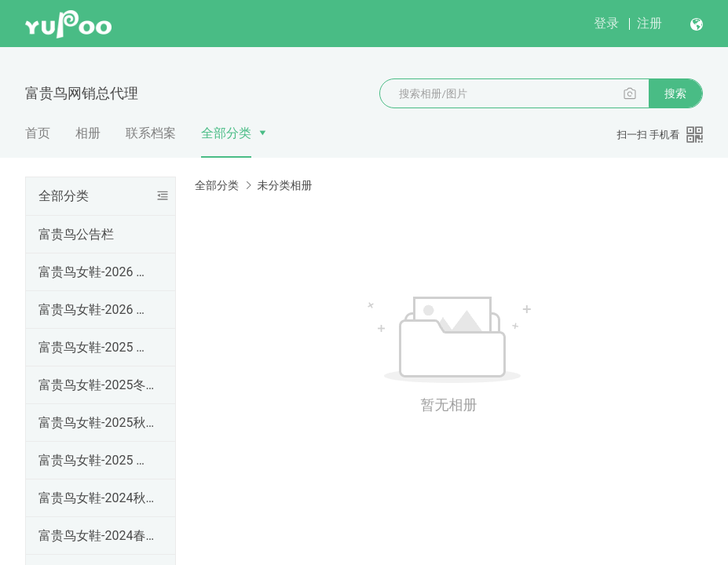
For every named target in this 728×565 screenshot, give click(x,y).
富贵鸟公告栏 (76, 234)
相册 (88, 133)
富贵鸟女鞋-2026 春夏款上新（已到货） (97, 310)
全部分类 (226, 133)
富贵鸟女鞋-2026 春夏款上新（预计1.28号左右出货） (97, 272)
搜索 (675, 93)
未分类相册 (284, 185)
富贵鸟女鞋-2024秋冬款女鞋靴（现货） (97, 498)
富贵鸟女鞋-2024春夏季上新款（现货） (97, 536)
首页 (38, 133)
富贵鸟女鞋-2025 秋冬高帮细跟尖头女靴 (97, 347)
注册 (649, 23)
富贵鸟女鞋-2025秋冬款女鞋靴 (97, 423)
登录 (606, 23)
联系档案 (151, 133)
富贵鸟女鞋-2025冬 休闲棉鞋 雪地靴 (97, 385)
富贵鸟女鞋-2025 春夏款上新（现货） (97, 460)
